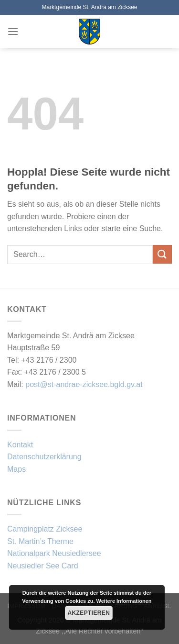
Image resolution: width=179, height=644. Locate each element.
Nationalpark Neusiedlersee (54, 553)
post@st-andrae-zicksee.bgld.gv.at (84, 384)
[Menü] (13, 31)
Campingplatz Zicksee (45, 529)
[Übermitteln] (162, 254)
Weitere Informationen (124, 601)
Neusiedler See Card (43, 566)
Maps (16, 469)
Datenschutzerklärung (44, 457)
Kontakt (20, 445)
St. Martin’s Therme (40, 541)
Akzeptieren (89, 613)
